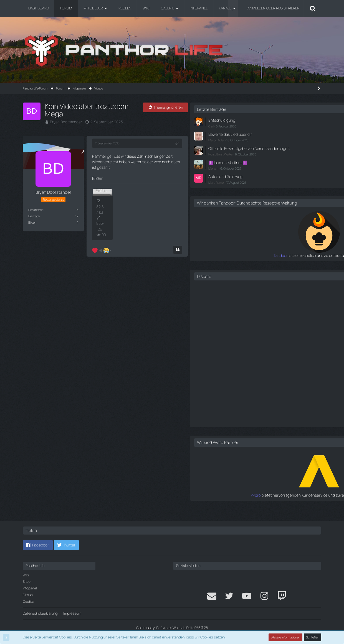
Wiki (26, 575)
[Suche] (313, 8)
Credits (28, 601)
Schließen (313, 637)
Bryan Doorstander (65, 114)
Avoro (241, 502)
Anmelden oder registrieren (274, 8)
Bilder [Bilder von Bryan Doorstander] (32, 218)
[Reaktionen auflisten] (103, 230)
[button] (38, 545)
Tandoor (239, 263)
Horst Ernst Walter (258, 158)
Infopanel (30, 588)
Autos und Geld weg (261, 179)
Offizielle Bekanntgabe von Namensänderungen (266, 149)
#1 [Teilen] (205, 139)
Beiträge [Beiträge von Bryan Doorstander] (34, 212)
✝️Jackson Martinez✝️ (264, 166)
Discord (241, 283)
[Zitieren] (206, 230)
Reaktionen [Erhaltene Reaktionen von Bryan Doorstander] (36, 205)
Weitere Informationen (286, 637)
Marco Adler (253, 139)
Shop (27, 582)
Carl (248, 125)
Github (28, 595)
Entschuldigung (257, 120)
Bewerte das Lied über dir (265, 134)
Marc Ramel (253, 185)
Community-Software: (172, 628)
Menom (250, 171)
